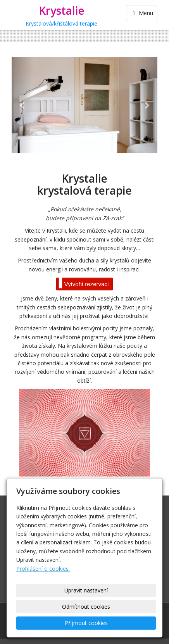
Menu (142, 13)
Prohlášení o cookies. (43, 569)
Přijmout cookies (86, 623)
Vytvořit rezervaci (84, 283)
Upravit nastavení (86, 590)
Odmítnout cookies (86, 607)
